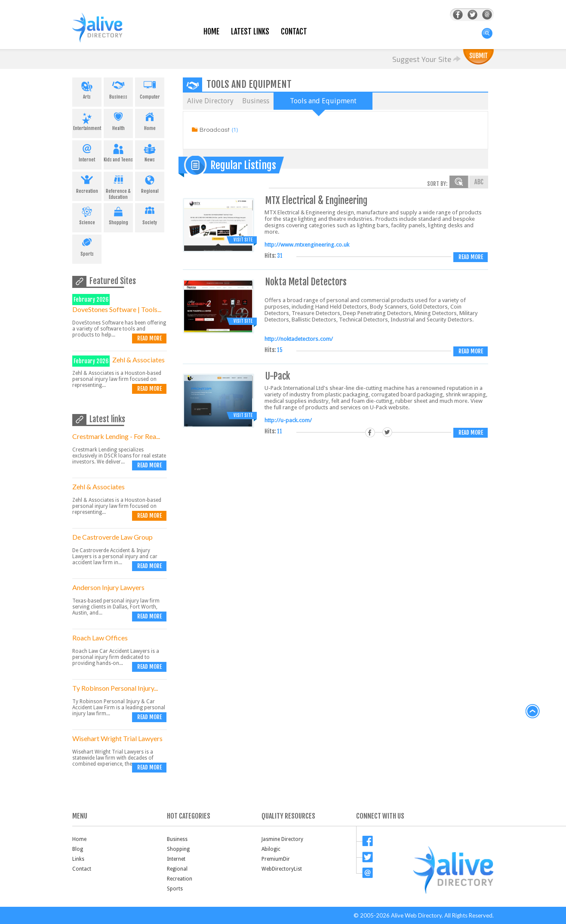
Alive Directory (210, 101)
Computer (150, 89)
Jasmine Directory (282, 839)
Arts (87, 89)
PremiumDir (276, 859)
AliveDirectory (107, 33)
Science (87, 214)
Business (118, 89)
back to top (533, 711)
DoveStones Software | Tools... (117, 309)
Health (118, 120)
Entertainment (87, 120)
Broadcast (215, 130)
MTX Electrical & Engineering (316, 200)
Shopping (118, 214)
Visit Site (243, 240)
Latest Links (250, 32)
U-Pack (278, 376)
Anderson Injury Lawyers (108, 587)
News (150, 151)
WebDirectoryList (282, 869)
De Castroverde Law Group (112, 537)
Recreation (87, 183)
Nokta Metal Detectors (306, 282)
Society (150, 214)
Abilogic (271, 849)
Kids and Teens (118, 151)
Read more (149, 338)
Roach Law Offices (100, 638)
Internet (87, 151)
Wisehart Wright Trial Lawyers (117, 738)
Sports (87, 246)
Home (211, 32)
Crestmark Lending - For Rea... (116, 436)
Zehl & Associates (138, 360)
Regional (150, 183)
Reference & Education (118, 186)
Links (78, 859)
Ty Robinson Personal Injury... (115, 688)
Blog (78, 849)
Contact (294, 32)
